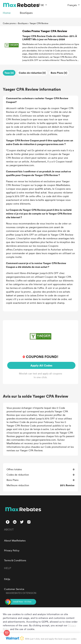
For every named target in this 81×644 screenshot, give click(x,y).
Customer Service (14, 589)
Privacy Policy (12, 550)
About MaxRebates (15, 540)
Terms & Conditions (15, 560)
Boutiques (23, 23)
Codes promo (9, 23)
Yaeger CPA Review (39, 23)
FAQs (7, 579)
